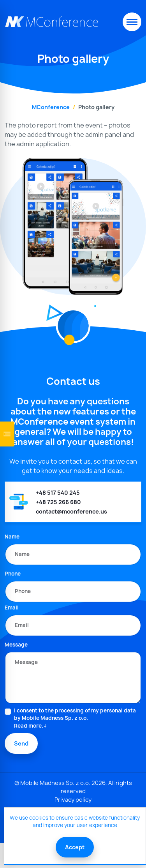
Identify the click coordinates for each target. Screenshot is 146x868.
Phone (13, 574)
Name (12, 537)
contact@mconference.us (71, 511)
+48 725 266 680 (58, 502)
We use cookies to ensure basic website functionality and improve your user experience (75, 822)
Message (16, 645)
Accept (75, 847)
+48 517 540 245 (58, 493)
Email (12, 608)
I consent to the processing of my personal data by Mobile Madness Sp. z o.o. (78, 718)
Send (21, 743)
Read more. (29, 726)
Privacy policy (73, 800)
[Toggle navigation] (132, 22)
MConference (51, 107)
